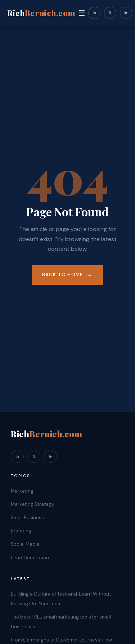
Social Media (25, 544)
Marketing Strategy (32, 504)
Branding (21, 531)
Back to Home (63, 275)
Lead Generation (30, 558)
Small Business (27, 518)
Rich (41, 13)
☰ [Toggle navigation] (82, 13)
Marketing (22, 491)
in (94, 13)
